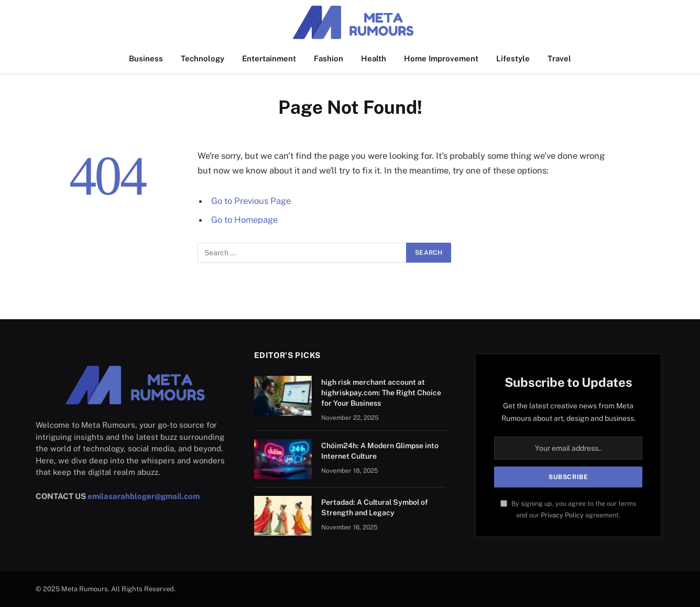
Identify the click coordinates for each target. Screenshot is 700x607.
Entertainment (269, 58)
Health (374, 58)
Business (146, 58)
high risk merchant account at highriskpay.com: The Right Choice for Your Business (381, 393)
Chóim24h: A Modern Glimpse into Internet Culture (380, 451)
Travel (559, 58)
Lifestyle (513, 58)
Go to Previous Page (251, 201)
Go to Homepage (244, 220)
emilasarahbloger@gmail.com (144, 496)
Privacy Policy (562, 515)
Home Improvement (441, 58)
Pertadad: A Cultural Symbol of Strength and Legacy (375, 507)
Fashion (329, 58)
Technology (203, 58)
